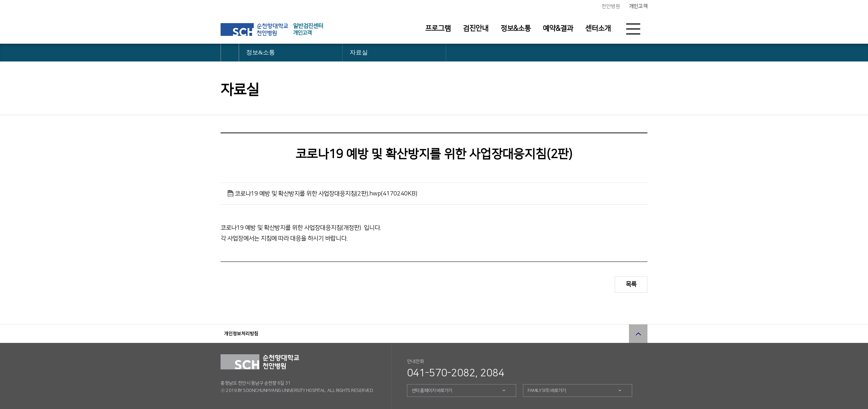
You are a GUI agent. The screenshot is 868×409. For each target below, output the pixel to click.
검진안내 (476, 28)
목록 (631, 284)
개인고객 (638, 6)
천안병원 (611, 6)
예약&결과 (558, 28)
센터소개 (598, 28)
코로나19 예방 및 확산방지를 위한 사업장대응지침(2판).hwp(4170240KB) (326, 194)
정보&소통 (516, 28)
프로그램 (438, 28)
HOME (230, 53)
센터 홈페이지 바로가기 (432, 391)
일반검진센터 (308, 29)
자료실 (359, 52)
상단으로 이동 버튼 (638, 334)
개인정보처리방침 (241, 334)
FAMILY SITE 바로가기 (547, 391)
